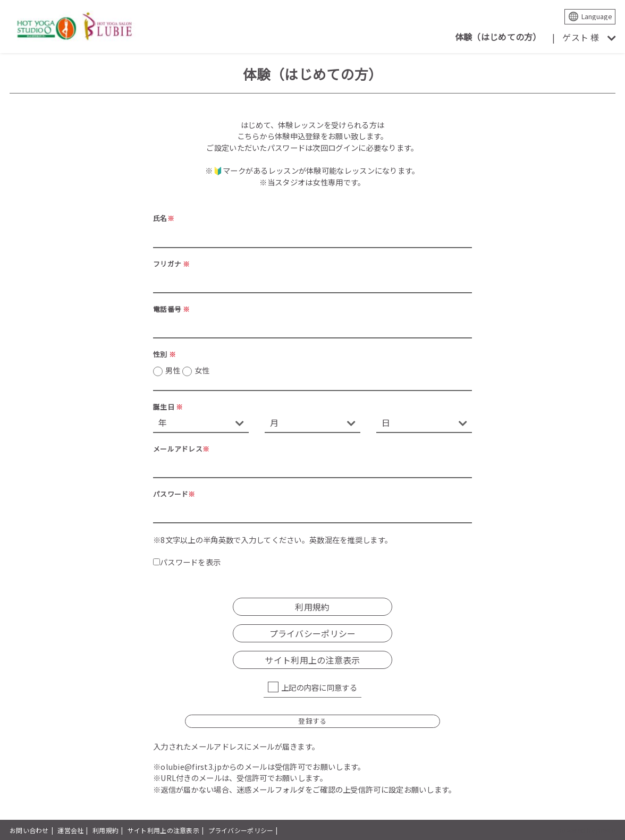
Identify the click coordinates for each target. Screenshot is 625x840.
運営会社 (70, 830)
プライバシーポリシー (313, 633)
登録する (312, 721)
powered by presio (586, 830)
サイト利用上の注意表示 (312, 660)
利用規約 (312, 607)
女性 (202, 370)
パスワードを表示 (187, 562)
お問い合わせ (29, 830)
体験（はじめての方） (498, 37)
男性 (187, 370)
